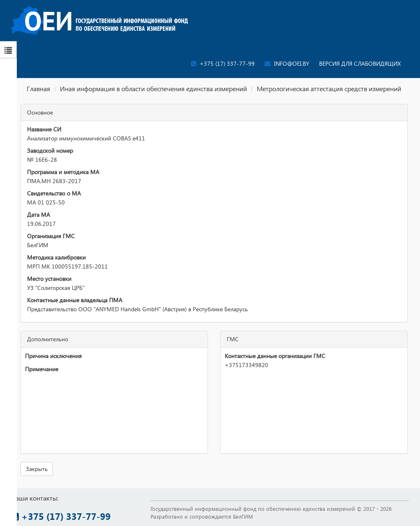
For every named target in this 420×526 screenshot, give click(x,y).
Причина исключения (53, 356)
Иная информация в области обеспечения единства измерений (153, 88)
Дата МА (39, 215)
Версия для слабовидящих (360, 63)
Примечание (42, 369)
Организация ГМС (51, 236)
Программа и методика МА (63, 172)
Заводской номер (50, 150)
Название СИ (44, 129)
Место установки (49, 279)
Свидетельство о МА (54, 193)
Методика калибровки (56, 257)
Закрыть (37, 469)
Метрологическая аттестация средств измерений (329, 88)
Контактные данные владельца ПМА (75, 300)
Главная (38, 88)
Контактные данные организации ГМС (275, 356)
